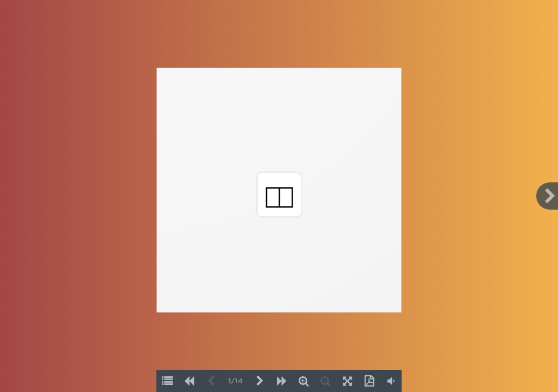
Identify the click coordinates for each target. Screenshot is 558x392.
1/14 (236, 381)
